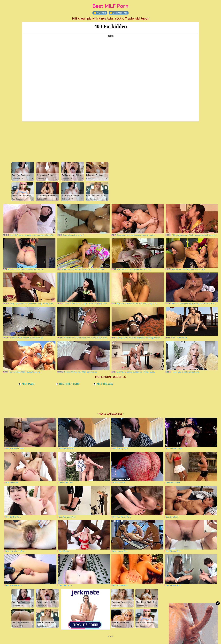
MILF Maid (100, 13)
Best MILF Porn (111, 6)
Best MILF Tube (119, 13)
